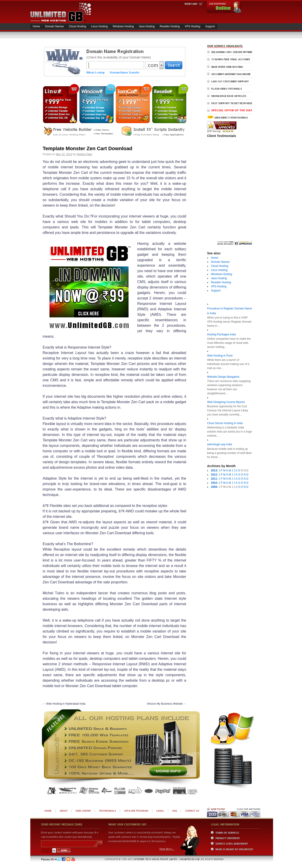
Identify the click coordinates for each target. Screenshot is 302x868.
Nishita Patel (84, 154)
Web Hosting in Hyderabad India (64, 704)
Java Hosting (147, 26)
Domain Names (55, 26)
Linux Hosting (99, 26)
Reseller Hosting (170, 26)
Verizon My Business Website (166, 704)
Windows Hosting (123, 26)
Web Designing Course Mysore (226, 402)
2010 (214, 483)
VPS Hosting (192, 26)
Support (210, 26)
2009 (214, 487)
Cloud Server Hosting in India (225, 423)
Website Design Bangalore (223, 377)
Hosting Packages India (222, 334)
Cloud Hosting (77, 26)
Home (36, 26)
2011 (214, 479)
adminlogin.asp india (220, 444)
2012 (214, 475)
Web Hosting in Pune (220, 356)
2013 (214, 471)
